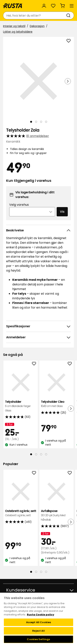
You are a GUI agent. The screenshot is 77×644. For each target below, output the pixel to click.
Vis (62, 212)
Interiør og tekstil (14, 26)
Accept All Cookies (38, 622)
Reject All (38, 631)
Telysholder (21, 406)
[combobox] (35, 15)
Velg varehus (19, 205)
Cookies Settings (38, 639)
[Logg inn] (44, 6)
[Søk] (69, 15)
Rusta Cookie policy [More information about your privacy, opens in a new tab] (41, 615)
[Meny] (72, 6)
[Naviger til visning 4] (46, 122)
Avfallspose (57, 515)
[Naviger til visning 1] (31, 122)
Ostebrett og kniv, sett (21, 513)
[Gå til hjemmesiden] (13, 6)
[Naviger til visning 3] (41, 122)
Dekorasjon (37, 26)
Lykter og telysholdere (18, 32)
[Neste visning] (68, 81)
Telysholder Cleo (57, 404)
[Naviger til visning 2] (36, 122)
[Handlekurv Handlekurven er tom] (62, 6)
